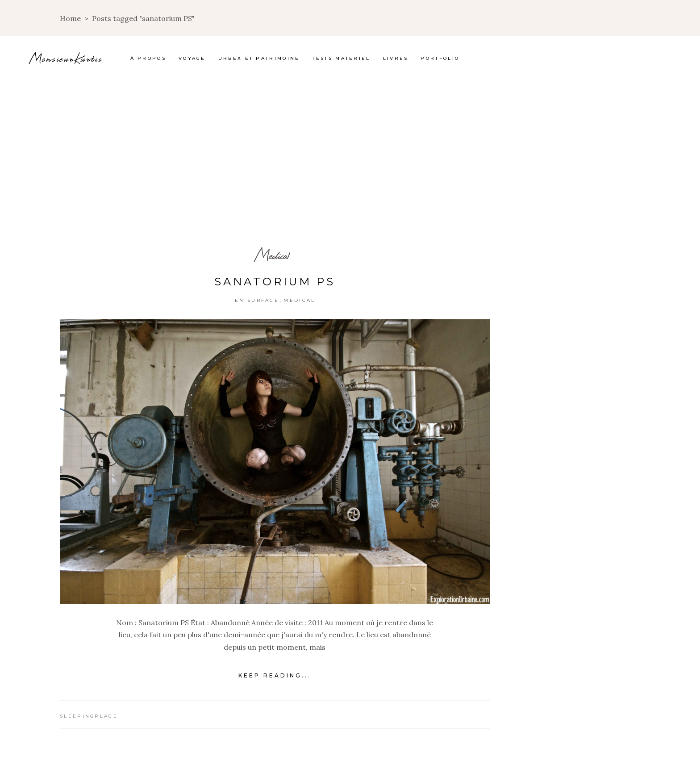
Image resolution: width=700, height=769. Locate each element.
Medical (272, 255)
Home (70, 18)
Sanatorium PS (275, 282)
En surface (257, 300)
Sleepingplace (89, 716)
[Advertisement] (350, 147)
